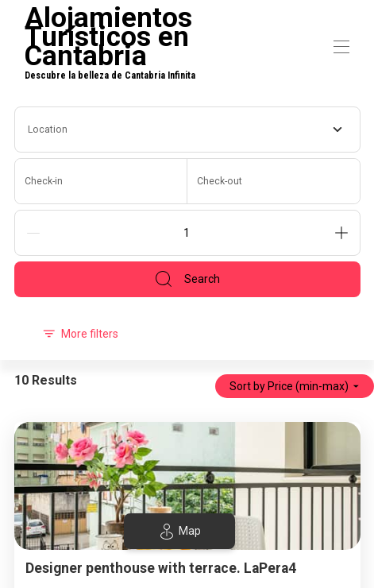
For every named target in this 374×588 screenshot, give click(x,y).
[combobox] (187, 130)
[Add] (341, 233)
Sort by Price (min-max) (295, 386)
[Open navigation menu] (341, 47)
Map (179, 532)
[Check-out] (274, 181)
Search (187, 279)
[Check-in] (101, 181)
